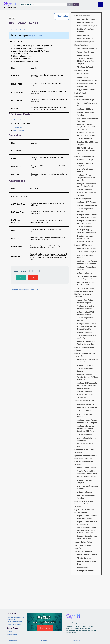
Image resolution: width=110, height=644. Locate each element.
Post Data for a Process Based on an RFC (86, 284)
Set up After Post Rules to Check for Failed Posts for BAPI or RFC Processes (87, 530)
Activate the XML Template (87, 411)
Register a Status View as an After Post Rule (87, 523)
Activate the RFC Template (87, 252)
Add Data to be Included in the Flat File (87, 337)
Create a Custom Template (87, 477)
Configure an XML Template (87, 408)
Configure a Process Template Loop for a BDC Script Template (86, 127)
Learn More (45, 628)
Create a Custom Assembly (87, 468)
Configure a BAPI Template (87, 202)
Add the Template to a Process (85, 171)
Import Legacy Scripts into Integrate (84, 547)
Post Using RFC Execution (83, 245)
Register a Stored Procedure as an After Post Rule (87, 517)
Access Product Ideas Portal (15, 622)
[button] (70, 5)
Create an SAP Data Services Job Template (87, 361)
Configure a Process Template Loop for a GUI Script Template (86, 178)
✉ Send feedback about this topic (25, 290)
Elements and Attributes (86, 404)
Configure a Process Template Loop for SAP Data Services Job (87, 377)
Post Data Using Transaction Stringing (84, 349)
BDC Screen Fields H (17, 120)
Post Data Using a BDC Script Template (87, 143)
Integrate (62, 16)
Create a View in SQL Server (87, 555)
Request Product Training (14, 624)
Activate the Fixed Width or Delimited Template (87, 313)
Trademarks (44, 641)
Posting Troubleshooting (86, 571)
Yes (21, 277)
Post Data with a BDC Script (84, 100)
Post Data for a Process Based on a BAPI (86, 237)
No (33, 277)
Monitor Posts (79, 97)
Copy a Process (83, 77)
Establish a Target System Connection (86, 31)
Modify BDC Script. (36, 36)
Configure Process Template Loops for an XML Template (87, 422)
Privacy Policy (13, 641)
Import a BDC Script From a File (87, 105)
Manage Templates (81, 45)
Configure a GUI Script (85, 160)
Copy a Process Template (86, 90)
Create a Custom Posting (83, 542)
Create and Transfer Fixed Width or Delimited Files (86, 343)
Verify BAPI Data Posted (86, 242)
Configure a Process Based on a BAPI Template (87, 222)
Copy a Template (83, 55)
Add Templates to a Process (87, 81)
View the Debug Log (84, 558)
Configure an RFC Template (87, 249)
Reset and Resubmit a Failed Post (87, 563)
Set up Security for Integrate (87, 19)
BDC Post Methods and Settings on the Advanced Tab (86, 151)
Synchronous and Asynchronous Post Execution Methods (86, 457)
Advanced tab (18, 130)
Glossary (9, 632)
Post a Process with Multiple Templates (84, 451)
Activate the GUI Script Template (85, 165)
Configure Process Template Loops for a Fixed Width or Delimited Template (87, 326)
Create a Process (83, 74)
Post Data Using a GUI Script (84, 157)
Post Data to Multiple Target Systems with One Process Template (84, 504)
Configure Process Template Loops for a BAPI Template (87, 216)
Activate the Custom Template (85, 482)
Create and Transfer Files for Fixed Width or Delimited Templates (84, 294)
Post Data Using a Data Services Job (85, 396)
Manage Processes (81, 71)
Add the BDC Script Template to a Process (87, 120)
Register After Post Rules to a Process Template (85, 511)
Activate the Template (85, 365)
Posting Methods (80, 93)
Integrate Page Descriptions (84, 42)
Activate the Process (85, 139)
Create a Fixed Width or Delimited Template (85, 301)
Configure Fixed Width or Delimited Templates (86, 307)
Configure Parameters (85, 23)
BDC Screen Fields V (17, 29)
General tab (18, 128)
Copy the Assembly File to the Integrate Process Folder (87, 472)
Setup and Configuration (83, 16)
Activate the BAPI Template (87, 206)
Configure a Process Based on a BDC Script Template (87, 134)
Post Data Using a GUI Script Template (87, 194)
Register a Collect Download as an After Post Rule (87, 538)
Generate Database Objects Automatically (87, 85)
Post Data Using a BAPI (83, 199)
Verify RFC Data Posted (85, 288)
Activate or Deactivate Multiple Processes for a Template (86, 61)
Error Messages (83, 567)
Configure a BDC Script (85, 109)
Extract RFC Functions (85, 39)
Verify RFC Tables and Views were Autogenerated (87, 278)
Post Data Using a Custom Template (84, 463)
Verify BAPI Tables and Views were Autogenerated (87, 231)
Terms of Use (76, 641)
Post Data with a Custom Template (86, 497)
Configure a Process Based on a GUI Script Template (87, 185)
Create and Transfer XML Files (85, 401)
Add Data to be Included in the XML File (87, 439)
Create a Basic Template (86, 52)
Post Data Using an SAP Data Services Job (85, 355)
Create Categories (84, 35)
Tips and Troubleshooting (83, 551)
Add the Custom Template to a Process (87, 488)
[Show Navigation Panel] (100, 5)
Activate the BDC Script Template (86, 114)
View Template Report (85, 67)
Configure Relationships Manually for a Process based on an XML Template (87, 429)
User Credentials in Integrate (87, 26)
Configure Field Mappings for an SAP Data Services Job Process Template (87, 386)
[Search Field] (49, 5)
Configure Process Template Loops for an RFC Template (87, 263)
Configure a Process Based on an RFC (87, 268)
